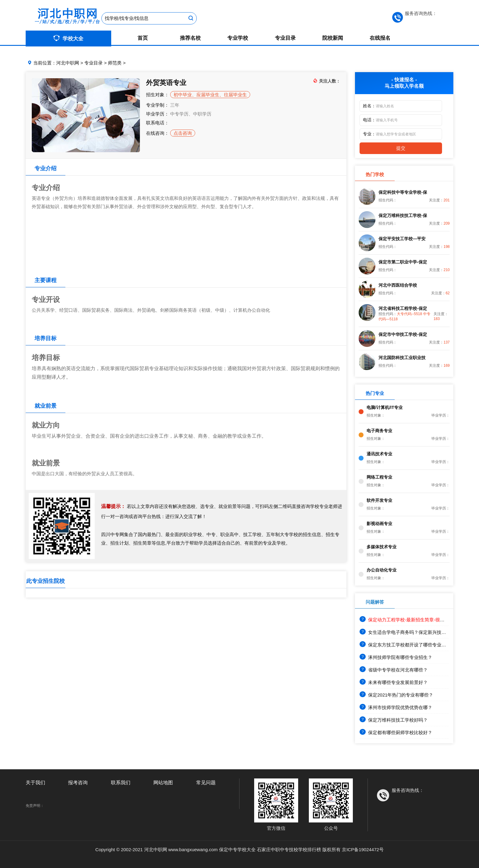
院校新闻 (333, 38)
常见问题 (206, 783)
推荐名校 (190, 38)
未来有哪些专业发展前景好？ (394, 682)
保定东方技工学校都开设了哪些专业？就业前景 (412, 645)
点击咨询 (183, 133)
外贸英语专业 (166, 83)
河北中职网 (68, 63)
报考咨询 (78, 783)
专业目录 (285, 38)
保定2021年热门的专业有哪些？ (396, 695)
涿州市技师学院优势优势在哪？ (396, 707)
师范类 (115, 63)
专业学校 (238, 38)
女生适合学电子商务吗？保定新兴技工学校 (407, 632)
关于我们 (35, 783)
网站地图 (163, 783)
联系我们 (121, 783)
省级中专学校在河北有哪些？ (394, 670)
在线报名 (380, 38)
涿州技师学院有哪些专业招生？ (396, 657)
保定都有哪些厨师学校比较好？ (396, 732)
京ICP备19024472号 (363, 850)
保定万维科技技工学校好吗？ (394, 720)
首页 (143, 38)
